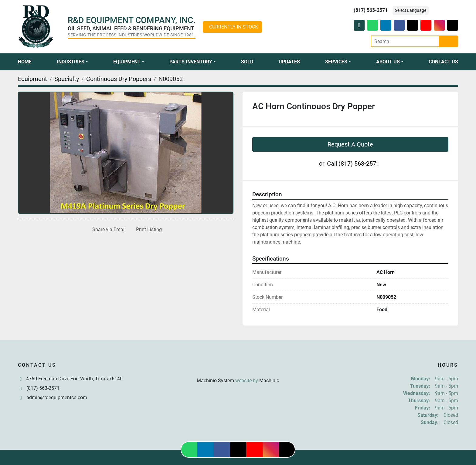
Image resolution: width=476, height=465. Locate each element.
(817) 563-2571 (371, 10)
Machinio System (215, 381)
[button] (72, 62)
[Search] (405, 41)
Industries (71, 62)
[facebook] (399, 25)
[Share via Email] (108, 230)
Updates (289, 62)
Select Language (411, 10)
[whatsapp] (372, 25)
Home (25, 62)
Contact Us (443, 62)
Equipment (127, 62)
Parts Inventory (191, 62)
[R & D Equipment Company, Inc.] (238, 366)
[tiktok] (453, 25)
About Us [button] (388, 62)
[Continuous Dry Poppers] (119, 79)
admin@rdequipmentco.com (57, 398)
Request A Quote (350, 144)
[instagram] (439, 25)
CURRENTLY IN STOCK (234, 27)
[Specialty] (67, 79)
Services (336, 62)
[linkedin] (386, 25)
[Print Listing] (148, 230)
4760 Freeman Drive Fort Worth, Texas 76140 (74, 379)
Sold (247, 62)
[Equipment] (32, 79)
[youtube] (426, 25)
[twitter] (413, 25)
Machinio (269, 381)
